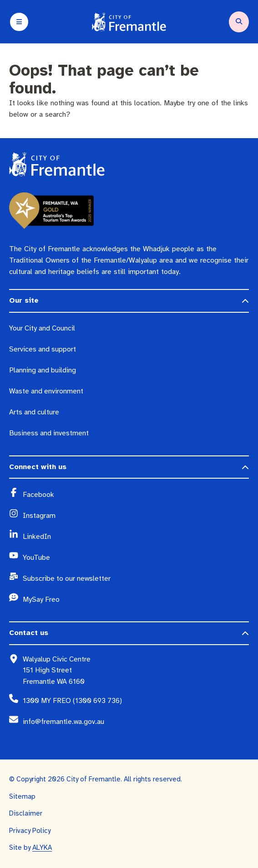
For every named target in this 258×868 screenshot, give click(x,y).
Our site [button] (24, 300)
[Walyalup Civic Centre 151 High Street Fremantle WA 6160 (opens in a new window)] (136, 670)
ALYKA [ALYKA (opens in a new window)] (42, 847)
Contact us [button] (29, 633)
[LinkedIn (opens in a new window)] (136, 537)
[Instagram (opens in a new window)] (136, 516)
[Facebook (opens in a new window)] (136, 495)
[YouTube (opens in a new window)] (136, 558)
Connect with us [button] (38, 467)
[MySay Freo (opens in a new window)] (136, 599)
